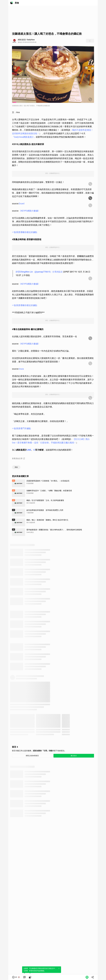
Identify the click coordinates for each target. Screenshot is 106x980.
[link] (24, 977)
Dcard (22, 204)
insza (21, 369)
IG (34, 450)
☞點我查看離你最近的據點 (25, 232)
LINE (29, 450)
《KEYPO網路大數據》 (29, 211)
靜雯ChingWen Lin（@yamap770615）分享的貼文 (39, 272)
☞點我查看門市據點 (21, 428)
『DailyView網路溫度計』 (24, 137)
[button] (16, 977)
